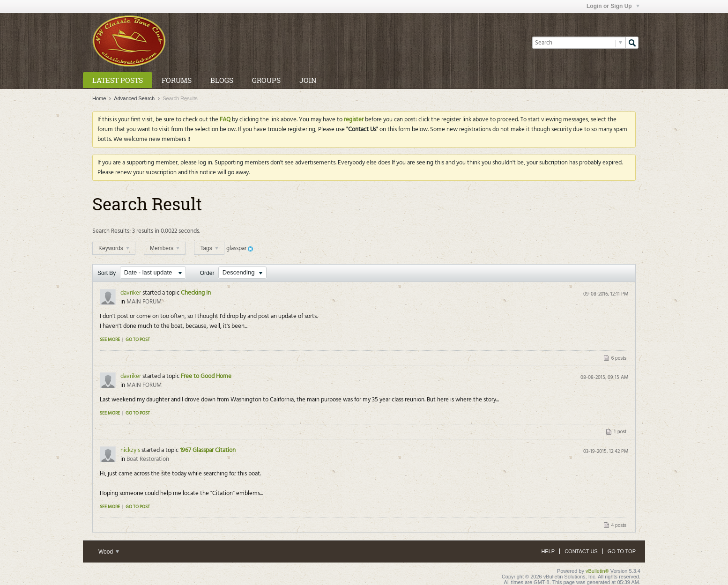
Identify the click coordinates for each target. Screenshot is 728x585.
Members (165, 248)
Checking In (196, 293)
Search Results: (111, 231)
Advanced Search (134, 98)
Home (99, 98)
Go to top (622, 551)
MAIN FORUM (144, 302)
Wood (109, 552)
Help (548, 551)
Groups (266, 80)
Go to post (138, 340)
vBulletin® (597, 571)
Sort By (107, 273)
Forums (177, 80)
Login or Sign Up (613, 6)
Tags (209, 248)
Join (308, 80)
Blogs (222, 80)
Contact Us (581, 551)
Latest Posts (118, 80)
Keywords (114, 248)
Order (207, 273)
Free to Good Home (206, 376)
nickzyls (130, 450)
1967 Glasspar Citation (208, 450)
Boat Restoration (148, 459)
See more (110, 340)
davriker (131, 293)
